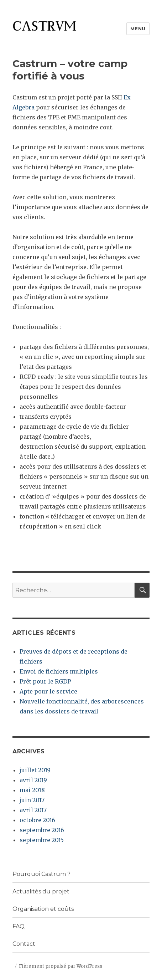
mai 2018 (32, 790)
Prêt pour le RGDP (45, 681)
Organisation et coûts (43, 909)
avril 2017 (33, 810)
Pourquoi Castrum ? (41, 874)
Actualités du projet (41, 891)
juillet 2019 (35, 770)
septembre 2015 (42, 840)
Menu (138, 29)
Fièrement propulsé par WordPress (61, 966)
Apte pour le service (48, 691)
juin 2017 (32, 800)
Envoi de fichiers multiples (59, 671)
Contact (24, 944)
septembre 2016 (42, 830)
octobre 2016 (37, 820)
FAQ (19, 926)
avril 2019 (33, 780)
